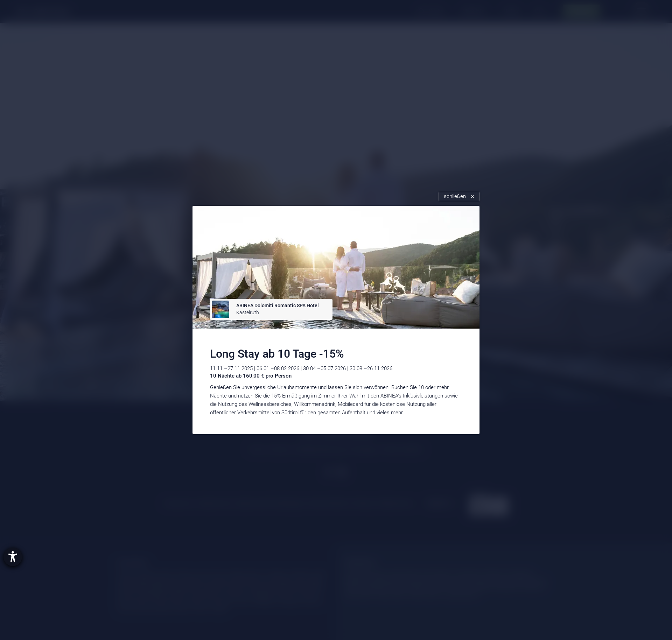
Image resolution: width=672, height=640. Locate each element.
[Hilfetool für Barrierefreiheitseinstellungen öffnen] (13, 557)
